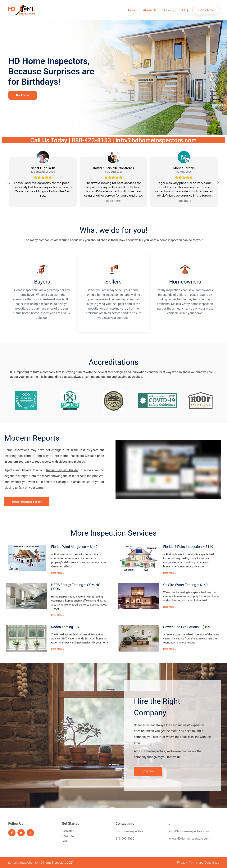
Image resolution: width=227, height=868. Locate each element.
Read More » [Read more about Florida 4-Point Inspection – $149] (170, 573)
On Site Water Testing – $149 (185, 585)
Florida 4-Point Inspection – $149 (188, 547)
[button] (218, 183)
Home (131, 10)
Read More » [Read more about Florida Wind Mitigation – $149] (58, 573)
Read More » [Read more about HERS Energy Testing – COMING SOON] (58, 615)
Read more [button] (113, 201)
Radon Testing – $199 (68, 627)
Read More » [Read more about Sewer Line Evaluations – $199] (170, 649)
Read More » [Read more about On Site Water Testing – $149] (170, 607)
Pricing (169, 10)
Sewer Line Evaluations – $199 (187, 627)
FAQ (185, 10)
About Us (150, 10)
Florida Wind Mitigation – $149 (74, 547)
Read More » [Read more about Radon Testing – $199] (58, 649)
